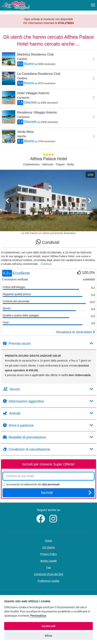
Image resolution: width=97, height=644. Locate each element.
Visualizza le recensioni (75, 332)
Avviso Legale (49, 561)
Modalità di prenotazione (48, 437)
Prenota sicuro (48, 343)
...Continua (45, 264)
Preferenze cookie (49, 581)
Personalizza (38, 616)
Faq (48, 567)
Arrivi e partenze (48, 425)
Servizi (48, 389)
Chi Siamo (49, 547)
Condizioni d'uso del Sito (49, 574)
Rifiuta (48, 636)
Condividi (48, 242)
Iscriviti (66, 493)
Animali (48, 413)
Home (48, 541)
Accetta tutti (49, 626)
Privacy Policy (48, 554)
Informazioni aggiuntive (48, 401)
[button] (7, 214)
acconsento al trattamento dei (31, 484)
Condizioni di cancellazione (48, 449)
